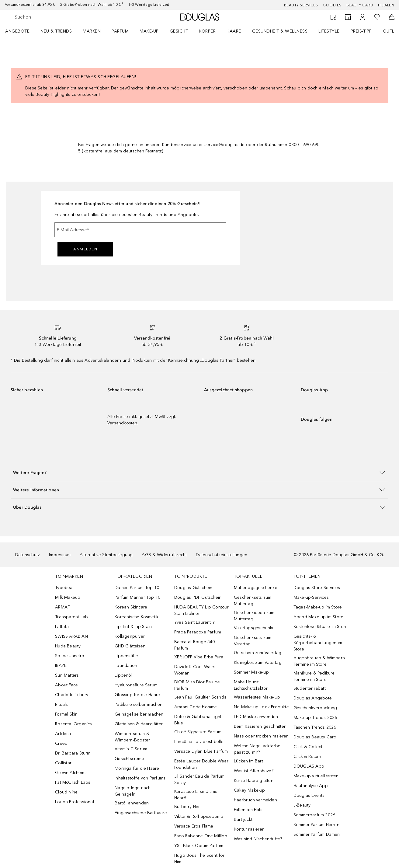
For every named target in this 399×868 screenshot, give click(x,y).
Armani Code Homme (196, 707)
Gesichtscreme (129, 759)
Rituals (61, 704)
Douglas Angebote (313, 698)
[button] (199, 472)
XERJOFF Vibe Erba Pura (199, 657)
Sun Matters (67, 675)
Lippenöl (123, 675)
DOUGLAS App (309, 766)
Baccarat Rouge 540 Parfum (195, 645)
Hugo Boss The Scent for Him (199, 859)
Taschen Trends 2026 (315, 727)
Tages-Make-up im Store (318, 607)
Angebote (17, 31)
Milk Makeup (68, 597)
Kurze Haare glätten (254, 781)
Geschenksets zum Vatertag (253, 641)
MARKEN (92, 31)
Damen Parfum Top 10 (137, 588)
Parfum (120, 31)
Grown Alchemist (72, 773)
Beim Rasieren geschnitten (260, 726)
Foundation (126, 666)
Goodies (332, 5)
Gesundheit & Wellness (280, 31)
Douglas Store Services (317, 588)
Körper (207, 31)
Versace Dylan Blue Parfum (201, 751)
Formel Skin (66, 714)
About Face (66, 685)
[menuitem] (21, 31)
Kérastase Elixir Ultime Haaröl (196, 795)
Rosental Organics (73, 724)
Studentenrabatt (310, 688)
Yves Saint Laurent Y (195, 622)
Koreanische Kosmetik (137, 617)
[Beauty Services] (333, 17)
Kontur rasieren (249, 829)
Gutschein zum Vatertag (258, 653)
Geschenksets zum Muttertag (253, 601)
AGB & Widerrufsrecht (164, 555)
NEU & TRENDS (56, 31)
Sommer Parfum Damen (317, 834)
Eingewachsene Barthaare (141, 813)
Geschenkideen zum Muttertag (254, 616)
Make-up (149, 31)
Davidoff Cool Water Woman (195, 670)
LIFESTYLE (329, 31)
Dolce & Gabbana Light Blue (198, 720)
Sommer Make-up (251, 672)
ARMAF (62, 607)
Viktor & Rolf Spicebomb (199, 816)
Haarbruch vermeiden (255, 800)
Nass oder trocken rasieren (261, 736)
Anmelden (85, 249)
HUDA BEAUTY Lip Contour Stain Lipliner (202, 610)
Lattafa (62, 627)
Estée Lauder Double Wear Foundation (201, 764)
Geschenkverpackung (315, 708)
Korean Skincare (131, 607)
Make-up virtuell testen (316, 776)
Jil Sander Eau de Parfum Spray (199, 779)
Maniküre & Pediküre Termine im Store (314, 676)
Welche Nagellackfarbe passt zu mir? (257, 749)
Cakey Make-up (250, 790)
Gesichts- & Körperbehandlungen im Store (318, 643)
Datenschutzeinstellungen (222, 555)
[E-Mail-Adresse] (140, 230)
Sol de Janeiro (70, 656)
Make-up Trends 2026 (315, 718)
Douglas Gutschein (193, 588)
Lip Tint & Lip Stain (133, 627)
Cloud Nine (66, 792)
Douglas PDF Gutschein (198, 597)
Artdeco (63, 734)
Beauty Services (301, 5)
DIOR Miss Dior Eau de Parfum (197, 685)
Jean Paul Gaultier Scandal (201, 697)
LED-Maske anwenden (256, 717)
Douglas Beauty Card (315, 737)
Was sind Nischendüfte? (258, 839)
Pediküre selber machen (139, 704)
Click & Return (307, 756)
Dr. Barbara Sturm (73, 753)
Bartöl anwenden (132, 803)
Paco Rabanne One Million (201, 836)
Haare (234, 31)
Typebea (64, 588)
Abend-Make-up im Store (318, 617)
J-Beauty (302, 805)
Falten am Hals (248, 810)
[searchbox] (59, 17)
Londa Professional (75, 802)
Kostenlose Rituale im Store (321, 627)
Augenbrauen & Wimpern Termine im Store (319, 661)
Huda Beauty (68, 646)
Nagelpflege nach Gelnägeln (133, 791)
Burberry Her (187, 807)
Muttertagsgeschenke (256, 588)
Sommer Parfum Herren (316, 825)
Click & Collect (308, 747)
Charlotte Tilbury (72, 695)
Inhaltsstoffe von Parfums (140, 778)
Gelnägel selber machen (139, 714)
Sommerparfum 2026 (314, 815)
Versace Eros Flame (194, 826)
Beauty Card (360, 5)
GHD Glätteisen (130, 646)
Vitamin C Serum (131, 749)
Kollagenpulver (130, 636)
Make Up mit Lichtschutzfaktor (251, 685)
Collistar (63, 763)
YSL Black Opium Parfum (199, 846)
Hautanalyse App (311, 786)
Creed (61, 743)
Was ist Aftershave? (254, 771)
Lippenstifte (126, 656)
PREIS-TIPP (361, 31)
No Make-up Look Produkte (261, 707)
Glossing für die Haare (137, 695)
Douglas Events (309, 795)
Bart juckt (243, 819)
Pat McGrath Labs (73, 782)
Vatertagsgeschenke (254, 628)
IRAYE (61, 666)
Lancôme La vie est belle (199, 742)
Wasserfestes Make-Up (257, 697)
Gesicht (179, 31)
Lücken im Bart (248, 761)
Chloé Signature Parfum (198, 732)
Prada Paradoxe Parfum (198, 632)
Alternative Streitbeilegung (106, 555)
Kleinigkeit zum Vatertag (258, 662)
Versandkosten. (123, 423)
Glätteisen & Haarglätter (139, 724)
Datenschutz (28, 555)
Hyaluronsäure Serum (136, 685)
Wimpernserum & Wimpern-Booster (132, 737)
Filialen (386, 5)
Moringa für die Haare (137, 768)
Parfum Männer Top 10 (137, 597)
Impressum (60, 555)
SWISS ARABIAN (71, 636)
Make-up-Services (311, 597)
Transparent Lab (71, 617)
